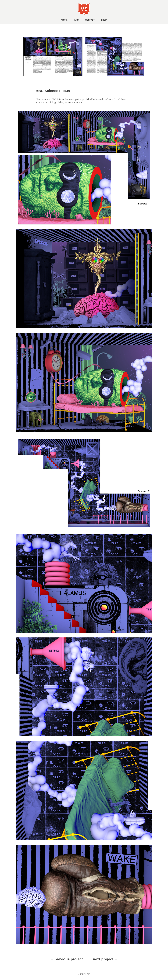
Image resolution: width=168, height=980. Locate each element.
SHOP (104, 20)
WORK (64, 20)
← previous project (66, 959)
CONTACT (90, 20)
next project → (105, 959)
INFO (76, 20)
